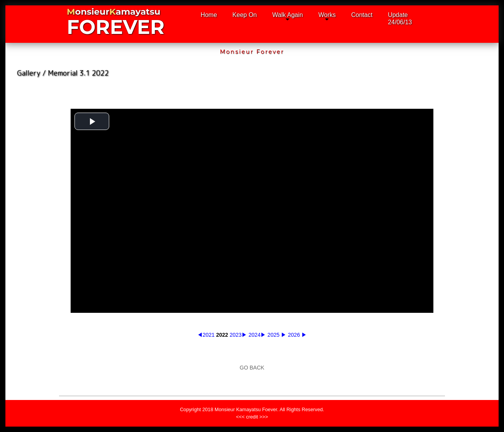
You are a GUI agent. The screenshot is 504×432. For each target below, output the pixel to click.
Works (327, 15)
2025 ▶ (277, 335)
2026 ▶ (297, 335)
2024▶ (257, 335)
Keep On (244, 15)
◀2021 (206, 335)
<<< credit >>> (252, 423)
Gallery (29, 73)
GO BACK (252, 368)
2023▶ (238, 335)
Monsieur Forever (252, 52)
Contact (362, 15)
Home (209, 15)
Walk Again (288, 15)
